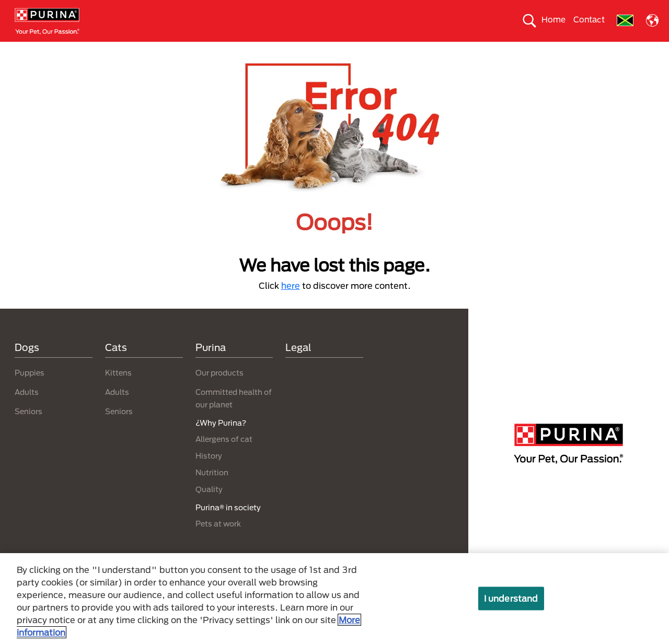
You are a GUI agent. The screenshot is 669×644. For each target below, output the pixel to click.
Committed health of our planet (470, 51)
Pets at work (218, 542)
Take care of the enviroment (349, 51)
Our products (181, 51)
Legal (298, 366)
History (209, 475)
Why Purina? (565, 51)
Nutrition (212, 491)
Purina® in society (253, 51)
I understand (511, 598)
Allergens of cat (224, 458)
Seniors (28, 430)
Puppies (30, 391)
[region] (334, 599)
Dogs (92, 51)
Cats (130, 51)
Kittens (118, 391)
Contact (589, 19)
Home (553, 19)
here (291, 304)
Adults (27, 411)
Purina (211, 366)
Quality (209, 508)
